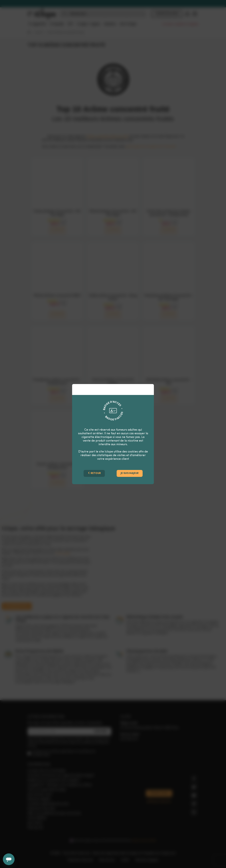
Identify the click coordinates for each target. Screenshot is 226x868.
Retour (94, 473)
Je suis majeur (130, 473)
